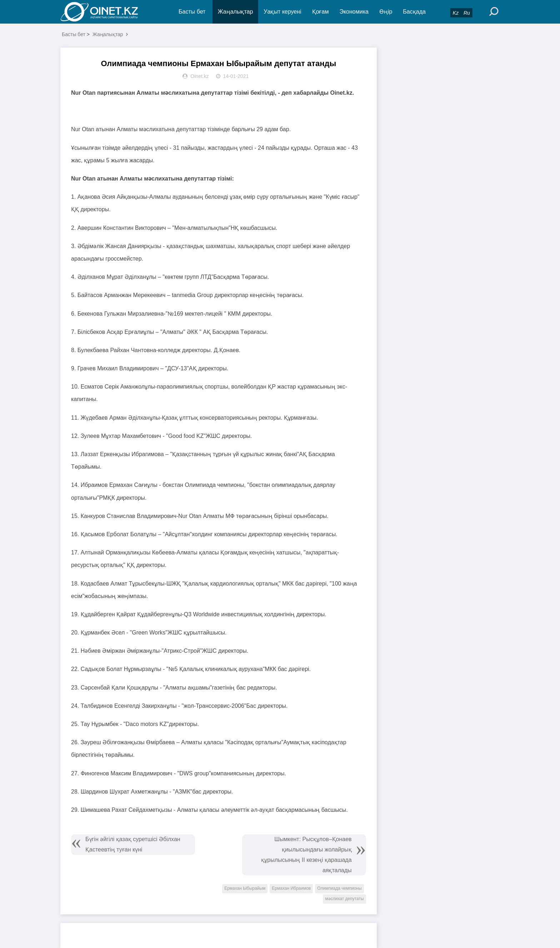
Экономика (354, 12)
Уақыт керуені (282, 12)
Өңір (386, 12)
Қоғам (321, 12)
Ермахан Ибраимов (291, 888)
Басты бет (192, 12)
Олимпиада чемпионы (339, 888)
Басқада (414, 12)
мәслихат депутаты (344, 899)
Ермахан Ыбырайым (245, 888)
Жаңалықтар (236, 12)
